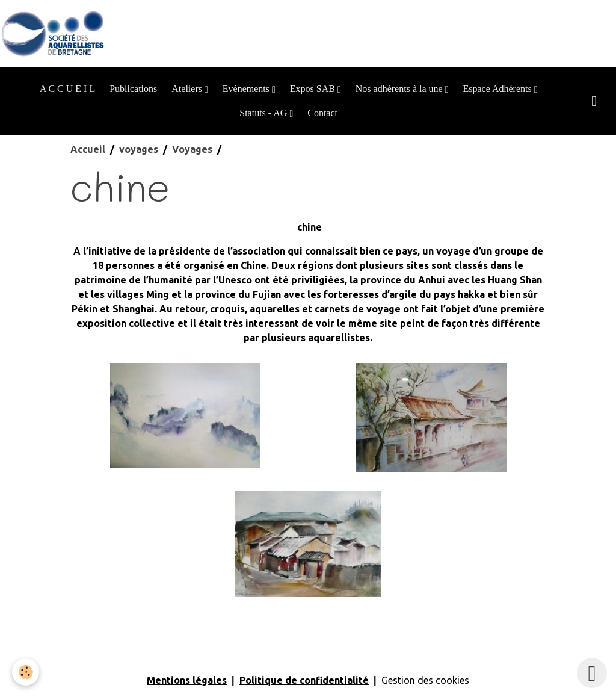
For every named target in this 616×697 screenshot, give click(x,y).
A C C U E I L (67, 89)
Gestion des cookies (425, 680)
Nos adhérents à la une (400, 89)
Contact (322, 113)
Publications (133, 89)
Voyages (192, 149)
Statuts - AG (264, 113)
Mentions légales (187, 680)
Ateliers (188, 89)
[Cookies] (26, 672)
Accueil (88, 149)
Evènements (247, 89)
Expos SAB (314, 89)
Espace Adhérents (498, 89)
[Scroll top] (592, 673)
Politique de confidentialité (304, 680)
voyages (139, 149)
